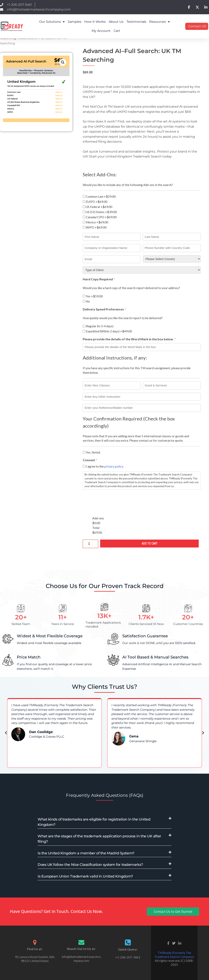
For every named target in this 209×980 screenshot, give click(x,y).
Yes (94, 296)
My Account (101, 31)
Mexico (97, 222)
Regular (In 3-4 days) (100, 326)
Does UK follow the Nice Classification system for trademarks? (90, 865)
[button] (63, 62)
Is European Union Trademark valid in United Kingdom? (85, 876)
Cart (117, 31)
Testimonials (136, 22)
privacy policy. (114, 466)
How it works (95, 22)
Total (96, 528)
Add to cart (150, 543)
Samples (75, 22)
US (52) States (101, 212)
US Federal (99, 207)
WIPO (96, 227)
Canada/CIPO (101, 217)
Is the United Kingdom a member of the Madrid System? (86, 853)
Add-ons (98, 518)
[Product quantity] (90, 544)
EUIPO (97, 202)
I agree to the (105, 466)
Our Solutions (52, 22)
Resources (160, 22)
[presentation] (113, 501)
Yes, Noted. (93, 452)
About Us (116, 22)
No (88, 301)
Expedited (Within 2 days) (109, 331)
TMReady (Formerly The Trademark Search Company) (174, 955)
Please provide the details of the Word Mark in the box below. (129, 339)
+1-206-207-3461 (128, 957)
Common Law (101, 196)
